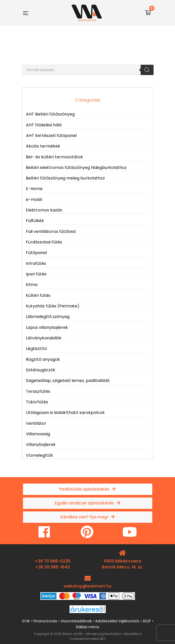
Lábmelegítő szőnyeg (48, 317)
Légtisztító (36, 349)
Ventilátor (36, 423)
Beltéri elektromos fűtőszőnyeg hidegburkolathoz (76, 168)
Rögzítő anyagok (43, 359)
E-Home (34, 189)
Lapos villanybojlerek (47, 327)
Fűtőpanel (36, 253)
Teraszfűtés (38, 391)
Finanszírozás (45, 621)
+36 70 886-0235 (53, 561)
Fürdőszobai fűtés (44, 242)
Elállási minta (88, 627)
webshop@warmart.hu (87, 586)
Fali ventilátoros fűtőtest (51, 231)
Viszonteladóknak (76, 621)
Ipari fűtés (36, 274)
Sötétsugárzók (41, 370)
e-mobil (34, 199)
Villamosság (38, 434)
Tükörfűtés (37, 402)
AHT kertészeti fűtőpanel (51, 136)
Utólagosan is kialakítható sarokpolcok (65, 413)
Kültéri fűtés (38, 295)
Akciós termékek (43, 146)
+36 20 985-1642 (53, 567)
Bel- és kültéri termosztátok (54, 157)
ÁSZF (147, 621)
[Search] (147, 70)
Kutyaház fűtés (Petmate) (53, 306)
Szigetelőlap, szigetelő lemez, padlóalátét (68, 381)
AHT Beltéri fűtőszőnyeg (50, 114)
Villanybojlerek (41, 445)
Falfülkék (35, 221)
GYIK (26, 621)
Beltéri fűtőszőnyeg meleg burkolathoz (65, 178)
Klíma (32, 285)
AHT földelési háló (44, 125)
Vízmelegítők (39, 455)
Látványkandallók (44, 338)
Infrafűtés (36, 263)
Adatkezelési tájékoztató (117, 621)
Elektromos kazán (44, 210)
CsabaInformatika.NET (88, 639)
